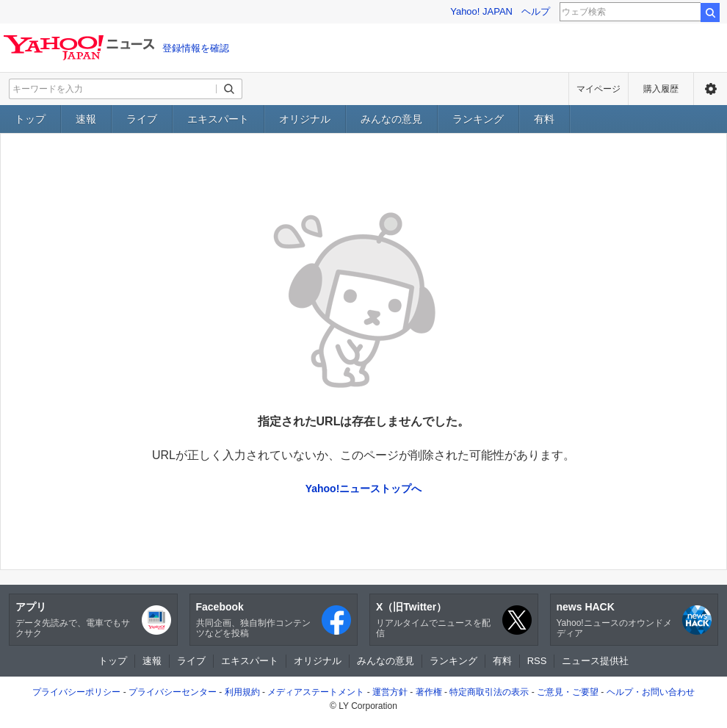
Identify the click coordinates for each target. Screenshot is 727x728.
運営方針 (390, 692)
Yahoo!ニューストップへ (364, 489)
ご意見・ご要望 (568, 692)
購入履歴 (661, 89)
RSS (537, 661)
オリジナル (305, 119)
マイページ (598, 89)
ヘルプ (536, 11)
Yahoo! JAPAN (481, 11)
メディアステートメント (316, 692)
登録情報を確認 (196, 48)
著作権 (429, 692)
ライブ (142, 119)
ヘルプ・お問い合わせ (651, 692)
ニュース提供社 (595, 661)
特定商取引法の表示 (489, 692)
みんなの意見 (391, 119)
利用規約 (242, 692)
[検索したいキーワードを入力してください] (113, 89)
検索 (710, 12)
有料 (544, 119)
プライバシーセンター (173, 692)
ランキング (478, 119)
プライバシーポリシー (76, 692)
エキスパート (218, 119)
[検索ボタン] (229, 89)
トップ (30, 119)
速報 (86, 119)
